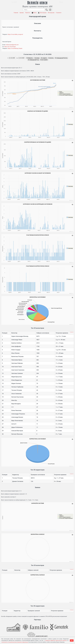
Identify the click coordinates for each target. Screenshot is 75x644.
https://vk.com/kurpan (10, 47)
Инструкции (51, 13)
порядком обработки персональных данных (56, 640)
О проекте (59, 13)
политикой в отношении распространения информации (15, 642)
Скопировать (72, 332)
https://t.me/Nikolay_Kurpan (15, 48)
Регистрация (42, 13)
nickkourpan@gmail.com (12, 45)
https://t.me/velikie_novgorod (15, 34)
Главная (16, 13)
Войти (34, 13)
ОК (72, 640)
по (17, 58)
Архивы (22, 13)
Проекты (28, 13)
